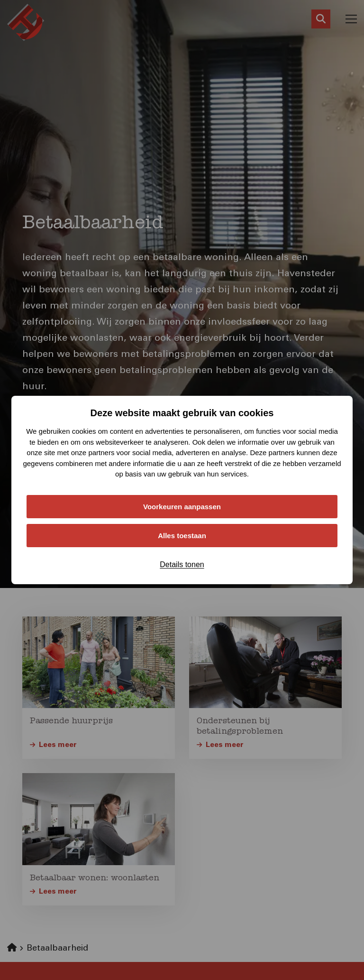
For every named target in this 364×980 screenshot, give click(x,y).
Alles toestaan (182, 536)
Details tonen (182, 565)
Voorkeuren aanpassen (182, 507)
